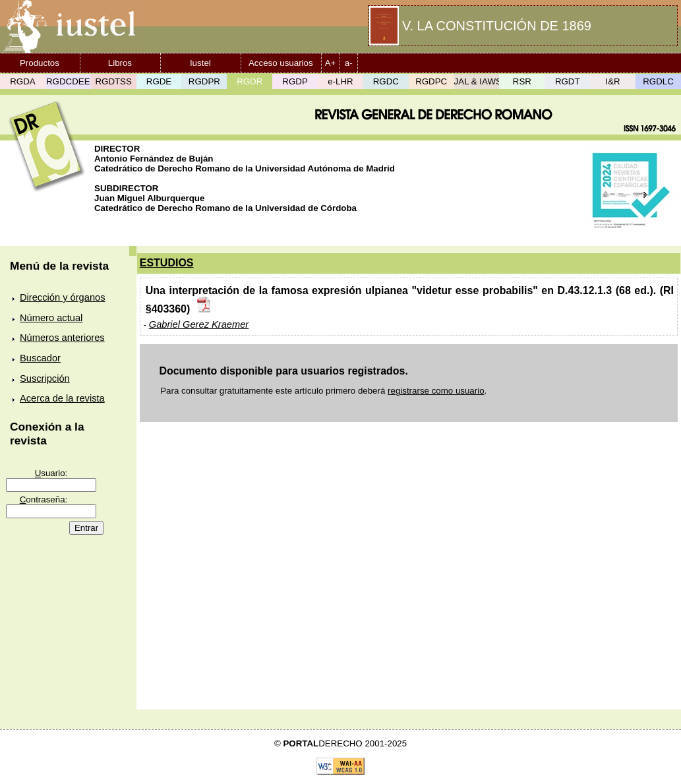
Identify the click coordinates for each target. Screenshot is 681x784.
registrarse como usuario (436, 391)
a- (349, 63)
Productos (40, 63)
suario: (51, 473)
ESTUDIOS (167, 263)
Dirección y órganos (63, 297)
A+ (331, 63)
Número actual (51, 318)
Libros (120, 63)
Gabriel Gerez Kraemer (199, 324)
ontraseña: (44, 499)
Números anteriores (62, 338)
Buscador (40, 358)
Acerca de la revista (62, 398)
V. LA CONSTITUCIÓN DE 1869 (497, 26)
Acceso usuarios (281, 63)
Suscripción (45, 378)
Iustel (200, 63)
